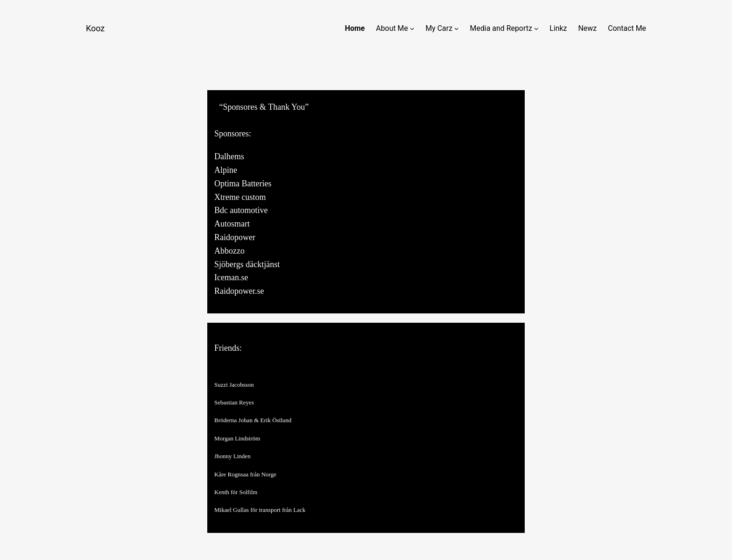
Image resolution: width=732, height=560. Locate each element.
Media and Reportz (501, 28)
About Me (392, 28)
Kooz (95, 28)
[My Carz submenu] (457, 28)
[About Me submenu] (412, 28)
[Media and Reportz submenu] (536, 28)
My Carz (439, 28)
